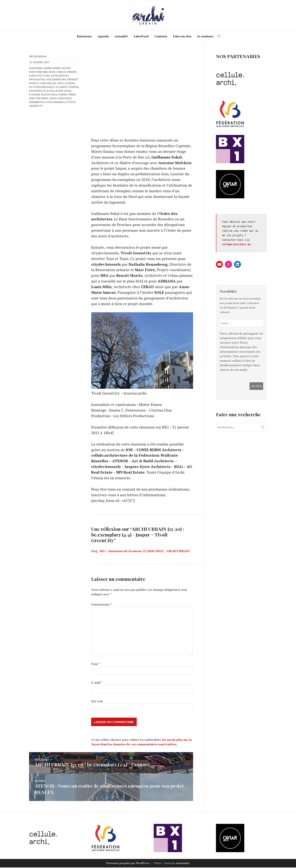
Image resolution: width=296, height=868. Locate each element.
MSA (54, 98)
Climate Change (68, 87)
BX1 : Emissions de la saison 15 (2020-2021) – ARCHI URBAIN (145, 552)
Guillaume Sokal (60, 91)
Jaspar (35, 95)
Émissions (84, 36)
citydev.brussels (43, 87)
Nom (96, 665)
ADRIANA (37, 68)
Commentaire (102, 606)
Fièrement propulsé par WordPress (128, 864)
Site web (97, 702)
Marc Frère (68, 95)
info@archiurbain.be (236, 244)
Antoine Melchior (43, 72)
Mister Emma (40, 98)
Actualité (121, 36)
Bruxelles (49, 83)
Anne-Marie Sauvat (58, 68)
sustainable (56, 102)
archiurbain (38, 56)
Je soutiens (205, 36)
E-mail (97, 684)
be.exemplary (57, 79)
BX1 (61, 83)
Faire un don (182, 36)
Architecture (40, 76)
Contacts (161, 36)
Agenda (103, 36)
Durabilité (38, 91)
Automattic (183, 864)
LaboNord (141, 36)
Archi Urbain (67, 72)
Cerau (71, 83)
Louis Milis (50, 95)
